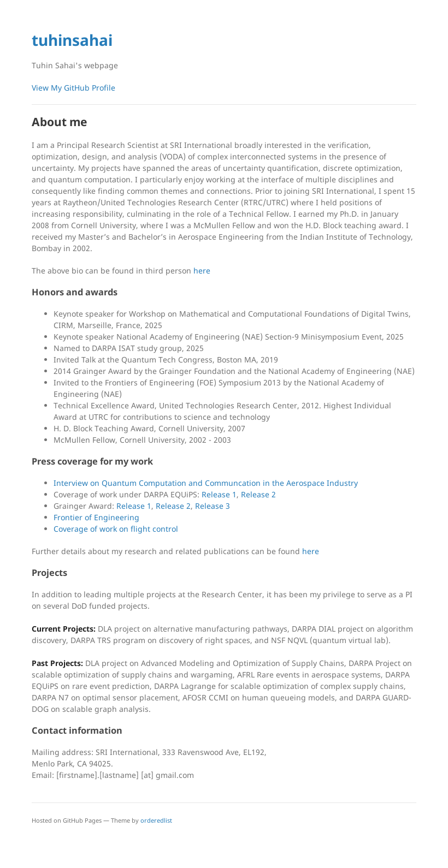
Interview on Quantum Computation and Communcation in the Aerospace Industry (206, 483)
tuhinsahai (72, 40)
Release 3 (213, 506)
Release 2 (258, 494)
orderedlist (156, 820)
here (202, 270)
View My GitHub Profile (73, 88)
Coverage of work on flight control (116, 529)
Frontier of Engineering (96, 517)
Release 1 (219, 494)
